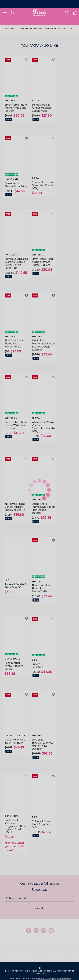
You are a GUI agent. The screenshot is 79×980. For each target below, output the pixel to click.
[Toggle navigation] (5, 12)
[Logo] (40, 12)
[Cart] (75, 12)
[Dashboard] (12, 12)
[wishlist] (67, 12)
